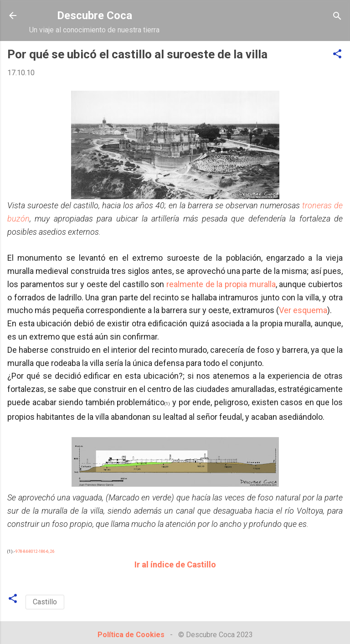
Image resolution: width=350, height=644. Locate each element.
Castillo (45, 602)
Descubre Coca (95, 15)
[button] (337, 54)
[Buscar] (337, 17)
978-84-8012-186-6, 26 (35, 551)
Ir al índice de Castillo (175, 564)
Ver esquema (303, 310)
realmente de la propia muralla (221, 284)
